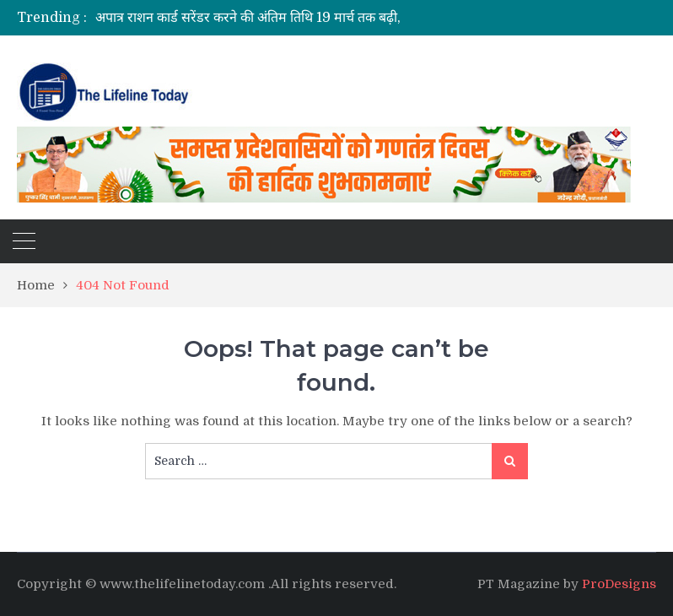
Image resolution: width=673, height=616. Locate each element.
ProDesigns (619, 584)
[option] (270, 18)
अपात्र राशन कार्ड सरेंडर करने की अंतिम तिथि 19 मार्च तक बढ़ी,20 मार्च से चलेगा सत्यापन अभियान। (337, 18)
